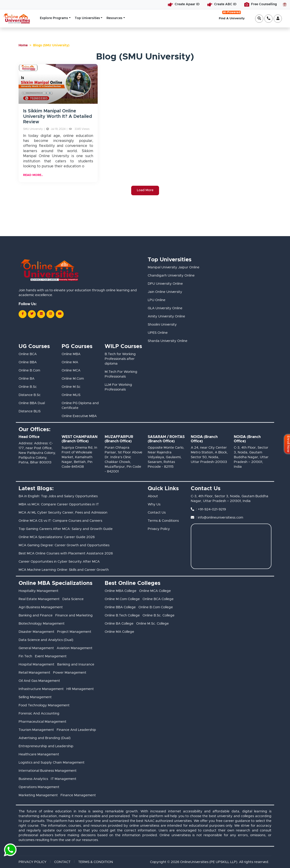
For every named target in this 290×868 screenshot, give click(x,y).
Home (23, 45)
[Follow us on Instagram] (50, 314)
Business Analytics (33, 779)
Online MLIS (71, 395)
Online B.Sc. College (158, 615)
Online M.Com (73, 379)
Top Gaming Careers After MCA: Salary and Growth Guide (66, 529)
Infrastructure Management (41, 689)
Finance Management (78, 795)
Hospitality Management (39, 591)
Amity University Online (166, 316)
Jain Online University (165, 292)
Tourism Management (36, 730)
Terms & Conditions (163, 521)
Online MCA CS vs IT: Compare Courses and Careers (60, 521)
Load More (145, 190)
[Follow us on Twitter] (32, 314)
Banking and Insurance (76, 664)
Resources (114, 18)
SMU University (33, 129)
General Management (36, 648)
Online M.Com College (122, 599)
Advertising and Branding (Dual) (45, 738)
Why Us (154, 504)
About (153, 496)
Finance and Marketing (74, 615)
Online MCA (71, 370)
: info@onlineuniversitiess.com (220, 518)
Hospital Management (36, 664)
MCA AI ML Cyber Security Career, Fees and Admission (63, 513)
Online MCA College (155, 591)
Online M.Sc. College (152, 624)
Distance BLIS (30, 411)
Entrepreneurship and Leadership (46, 746)
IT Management (64, 779)
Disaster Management (36, 632)
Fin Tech (25, 656)
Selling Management (35, 697)
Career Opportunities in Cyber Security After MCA (59, 562)
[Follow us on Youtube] (60, 314)
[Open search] (259, 19)
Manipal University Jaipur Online (174, 267)
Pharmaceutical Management (42, 722)
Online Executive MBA (79, 416)
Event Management (51, 656)
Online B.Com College (156, 607)
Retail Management (34, 673)
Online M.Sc (71, 387)
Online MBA (71, 354)
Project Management (74, 632)
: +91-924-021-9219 (211, 509)
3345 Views (79, 129)
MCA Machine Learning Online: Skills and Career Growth (64, 570)
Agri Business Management (41, 607)
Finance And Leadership (76, 730)
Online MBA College (121, 591)
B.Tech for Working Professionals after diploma (120, 359)
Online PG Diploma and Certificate (80, 406)
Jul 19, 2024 (56, 129)
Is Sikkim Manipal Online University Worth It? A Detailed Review (58, 116)
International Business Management (48, 771)
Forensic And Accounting (39, 713)
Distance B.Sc (30, 395)
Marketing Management (38, 795)
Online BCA (28, 354)
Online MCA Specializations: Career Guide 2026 (57, 537)
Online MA (70, 362)
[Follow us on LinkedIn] (41, 314)
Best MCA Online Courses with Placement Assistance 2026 (66, 553)
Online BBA (28, 362)
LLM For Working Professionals (118, 387)
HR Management (80, 689)
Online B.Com (29, 370)
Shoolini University (162, 325)
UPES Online (158, 333)
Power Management (70, 673)
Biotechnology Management (42, 624)
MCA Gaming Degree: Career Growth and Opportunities (64, 545)
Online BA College (119, 624)
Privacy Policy (159, 529)
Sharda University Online (168, 341)
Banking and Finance (36, 615)
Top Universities (87, 18)
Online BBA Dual (32, 403)
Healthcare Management (39, 754)
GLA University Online (165, 308)
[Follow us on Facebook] (23, 314)
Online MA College (119, 632)
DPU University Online (165, 284)
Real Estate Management (39, 599)
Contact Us (157, 513)
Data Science (73, 599)
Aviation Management (75, 648)
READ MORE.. (33, 175)
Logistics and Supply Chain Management (52, 763)
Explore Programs (54, 18)
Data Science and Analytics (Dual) (46, 640)
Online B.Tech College (122, 615)
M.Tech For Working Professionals (121, 374)
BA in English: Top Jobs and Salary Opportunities (58, 496)
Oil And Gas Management (39, 681)
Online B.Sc (28, 387)
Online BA (27, 379)
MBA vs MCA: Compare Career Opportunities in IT (59, 504)
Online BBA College (120, 607)
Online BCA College (158, 599)
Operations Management (39, 787)
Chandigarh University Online (171, 276)
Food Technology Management (44, 705)
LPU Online (157, 300)
